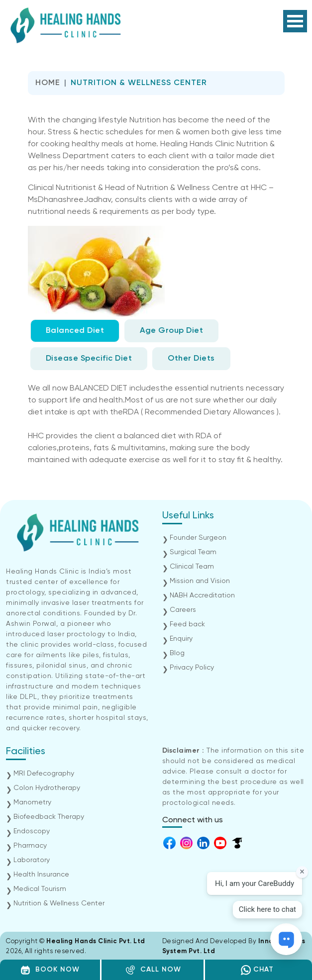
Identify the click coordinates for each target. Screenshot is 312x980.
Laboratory (32, 860)
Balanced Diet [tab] (75, 331)
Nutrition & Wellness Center (59, 903)
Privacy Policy (192, 668)
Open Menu (295, 21)
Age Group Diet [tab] (171, 331)
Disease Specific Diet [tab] (89, 359)
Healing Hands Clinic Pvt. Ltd (96, 941)
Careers (183, 610)
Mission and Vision (200, 581)
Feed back (187, 624)
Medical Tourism (40, 889)
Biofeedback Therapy (49, 817)
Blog (177, 653)
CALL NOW (153, 970)
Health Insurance (41, 875)
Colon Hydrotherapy (47, 788)
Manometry (32, 802)
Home (48, 83)
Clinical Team (192, 567)
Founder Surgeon (198, 538)
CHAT (257, 970)
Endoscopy (32, 831)
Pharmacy (30, 846)
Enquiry (181, 639)
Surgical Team (193, 552)
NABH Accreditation (202, 595)
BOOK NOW (50, 970)
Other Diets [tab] (191, 359)
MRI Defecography (44, 774)
